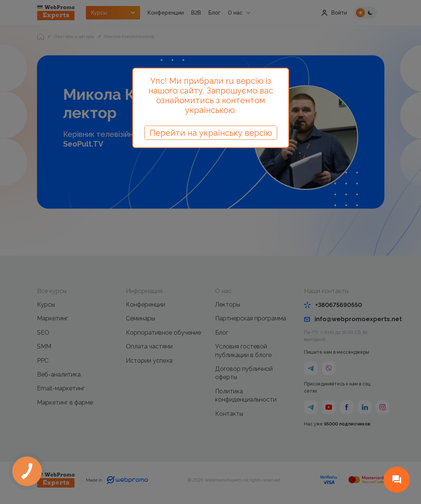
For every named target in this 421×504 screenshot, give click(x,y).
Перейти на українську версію (211, 133)
